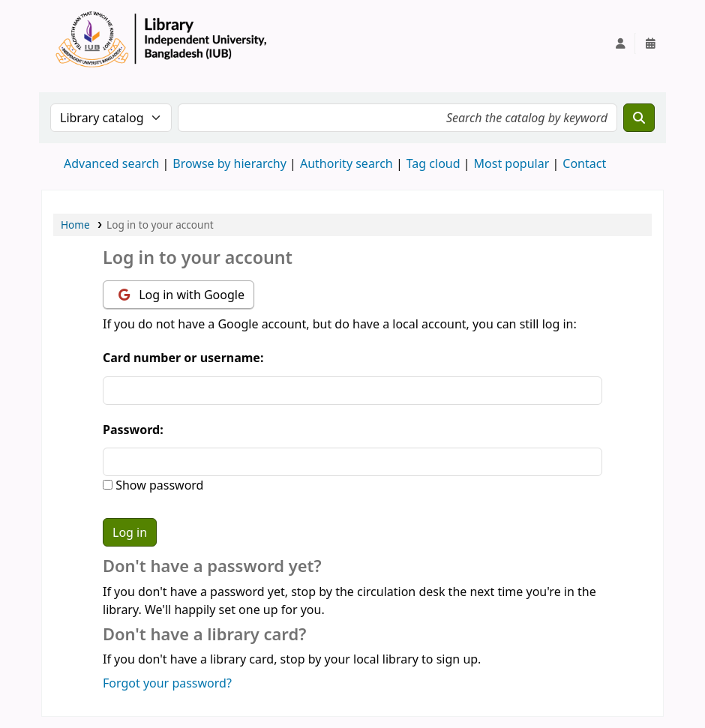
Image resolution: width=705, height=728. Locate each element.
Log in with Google (181, 295)
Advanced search (111, 163)
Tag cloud (433, 163)
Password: (133, 430)
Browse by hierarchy (229, 163)
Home (75, 225)
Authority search (346, 163)
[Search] (639, 118)
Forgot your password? (167, 683)
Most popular (512, 163)
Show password (158, 485)
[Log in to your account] (620, 43)
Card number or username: (183, 358)
